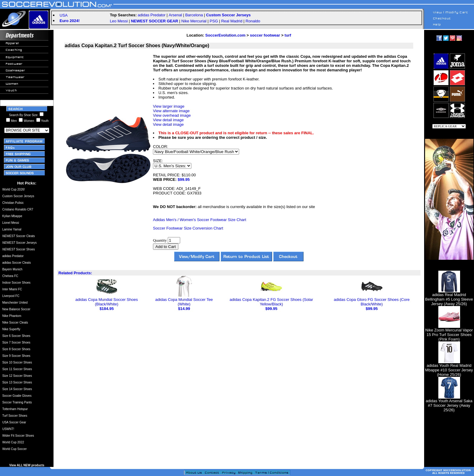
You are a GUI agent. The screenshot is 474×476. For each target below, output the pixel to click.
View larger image (169, 106)
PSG (214, 21)
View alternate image (171, 111)
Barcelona (194, 15)
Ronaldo (253, 21)
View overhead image (172, 115)
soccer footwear (265, 35)
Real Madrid (232, 21)
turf (288, 35)
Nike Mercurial (194, 21)
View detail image (168, 120)
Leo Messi (119, 21)
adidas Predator (152, 15)
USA (64, 15)
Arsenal (175, 15)
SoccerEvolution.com (225, 35)
